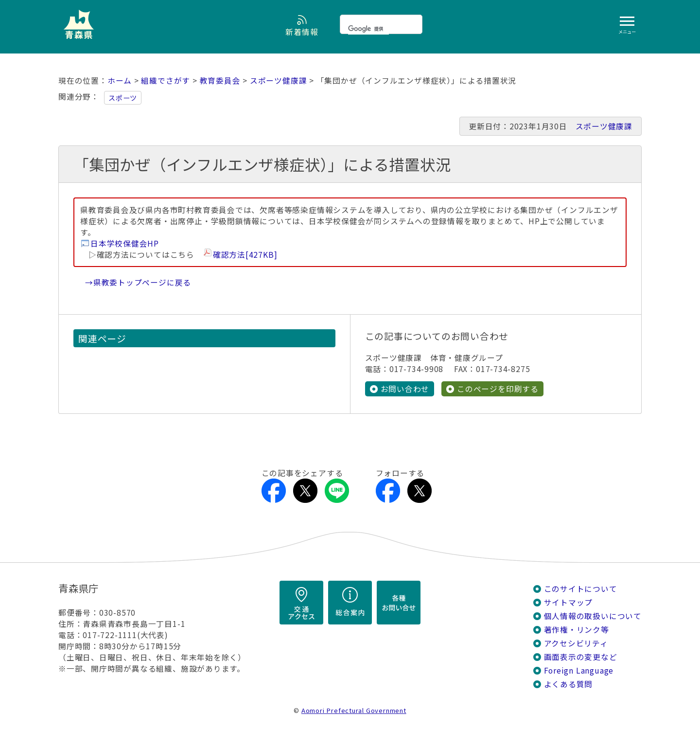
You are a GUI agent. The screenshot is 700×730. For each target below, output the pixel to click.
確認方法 (245, 255)
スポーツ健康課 (279, 80)
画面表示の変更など (581, 657)
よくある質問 (569, 684)
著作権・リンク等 (577, 630)
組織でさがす (166, 80)
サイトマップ (569, 602)
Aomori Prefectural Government (354, 710)
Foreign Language (579, 670)
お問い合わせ (405, 389)
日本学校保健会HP (125, 243)
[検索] (368, 29)
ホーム (120, 80)
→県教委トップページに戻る (138, 282)
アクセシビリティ (576, 643)
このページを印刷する (498, 389)
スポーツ (123, 98)
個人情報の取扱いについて (593, 616)
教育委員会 (220, 80)
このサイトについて (581, 589)
